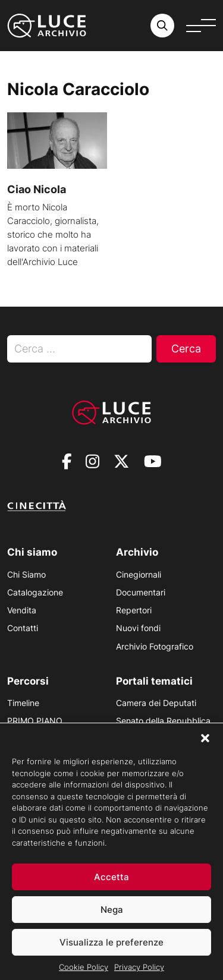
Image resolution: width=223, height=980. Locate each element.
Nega (112, 918)
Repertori (134, 610)
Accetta (111, 885)
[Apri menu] (201, 26)
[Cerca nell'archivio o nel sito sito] (162, 26)
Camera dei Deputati (156, 703)
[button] (205, 746)
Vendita (22, 610)
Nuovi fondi (138, 628)
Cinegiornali (139, 574)
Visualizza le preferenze (111, 951)
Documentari (141, 592)
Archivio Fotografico (155, 646)
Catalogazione (35, 592)
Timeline (23, 703)
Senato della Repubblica (163, 721)
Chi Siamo (26, 574)
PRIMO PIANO (35, 721)
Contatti (23, 628)
